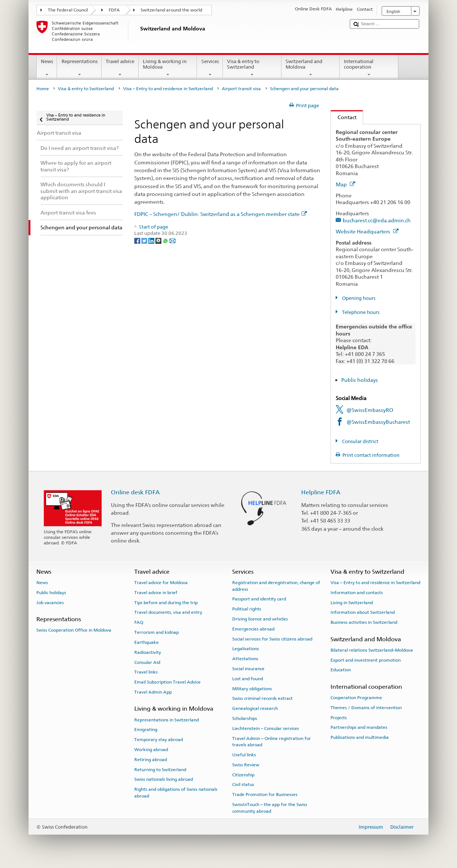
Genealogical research (255, 708)
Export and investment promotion (366, 660)
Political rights (247, 609)
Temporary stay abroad (159, 740)
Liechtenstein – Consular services (266, 728)
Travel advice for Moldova (161, 583)
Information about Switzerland (363, 612)
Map (346, 184)
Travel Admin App (153, 692)
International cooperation (369, 68)
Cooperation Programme (356, 698)
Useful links (244, 755)
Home (43, 89)
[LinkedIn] (152, 240)
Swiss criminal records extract (262, 698)
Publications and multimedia (360, 737)
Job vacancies (50, 602)
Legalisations (246, 649)
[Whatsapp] (166, 240)
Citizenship (243, 774)
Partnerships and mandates (359, 727)
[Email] (172, 240)
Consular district (360, 441)
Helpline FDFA (321, 492)
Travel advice (120, 68)
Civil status (243, 785)
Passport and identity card (259, 599)
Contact (344, 117)
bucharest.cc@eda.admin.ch (377, 220)
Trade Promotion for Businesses (265, 795)
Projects (339, 717)
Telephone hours (360, 312)
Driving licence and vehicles (260, 619)
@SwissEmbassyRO (370, 410)
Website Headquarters (367, 231)
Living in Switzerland (352, 602)
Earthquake (147, 642)
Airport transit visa (241, 89)
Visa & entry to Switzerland (252, 68)
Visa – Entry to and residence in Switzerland (168, 89)
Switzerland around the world (171, 10)
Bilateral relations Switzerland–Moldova (372, 650)
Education (341, 670)
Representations (79, 68)
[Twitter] (145, 240)
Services (210, 68)
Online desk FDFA (135, 492)
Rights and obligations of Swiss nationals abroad (176, 792)
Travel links (146, 672)
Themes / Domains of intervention (366, 708)
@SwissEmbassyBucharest (378, 422)
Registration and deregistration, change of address (276, 586)
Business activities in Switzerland (364, 622)
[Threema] (159, 240)
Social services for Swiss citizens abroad (272, 639)
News (47, 68)
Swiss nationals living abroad (164, 779)
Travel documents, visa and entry (168, 612)
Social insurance (248, 669)
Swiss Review (246, 765)
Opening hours (358, 298)
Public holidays (360, 380)
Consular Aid (147, 662)
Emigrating (146, 730)
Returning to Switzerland (160, 769)
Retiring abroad (151, 760)
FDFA (114, 10)
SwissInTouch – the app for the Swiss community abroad (270, 808)
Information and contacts (357, 593)
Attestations (245, 659)
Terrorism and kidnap (157, 632)
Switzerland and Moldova (311, 68)
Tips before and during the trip (166, 602)
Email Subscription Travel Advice (167, 682)
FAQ (139, 622)
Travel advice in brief (156, 593)
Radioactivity (148, 652)
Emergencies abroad (253, 629)
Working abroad (151, 750)
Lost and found (248, 679)
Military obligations (252, 688)
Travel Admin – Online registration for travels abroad (272, 742)
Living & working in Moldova (168, 68)
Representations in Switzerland (167, 720)
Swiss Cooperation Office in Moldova (74, 630)
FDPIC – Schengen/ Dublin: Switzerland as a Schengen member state (221, 214)
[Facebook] (138, 240)
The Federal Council (68, 10)
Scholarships (245, 718)
